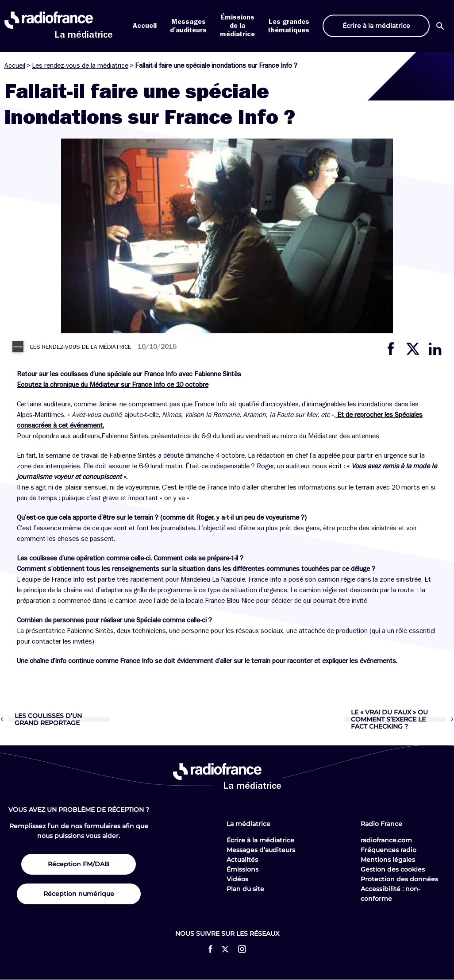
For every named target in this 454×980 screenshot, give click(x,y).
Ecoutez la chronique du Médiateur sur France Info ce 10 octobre (113, 385)
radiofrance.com (386, 840)
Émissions (242, 869)
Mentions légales (388, 860)
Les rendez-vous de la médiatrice (80, 66)
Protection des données (399, 879)
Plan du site (245, 889)
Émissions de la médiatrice (237, 26)
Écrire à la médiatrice (260, 840)
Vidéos (237, 879)
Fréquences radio (389, 850)
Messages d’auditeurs (261, 850)
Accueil (145, 26)
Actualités (242, 860)
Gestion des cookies (393, 869)
